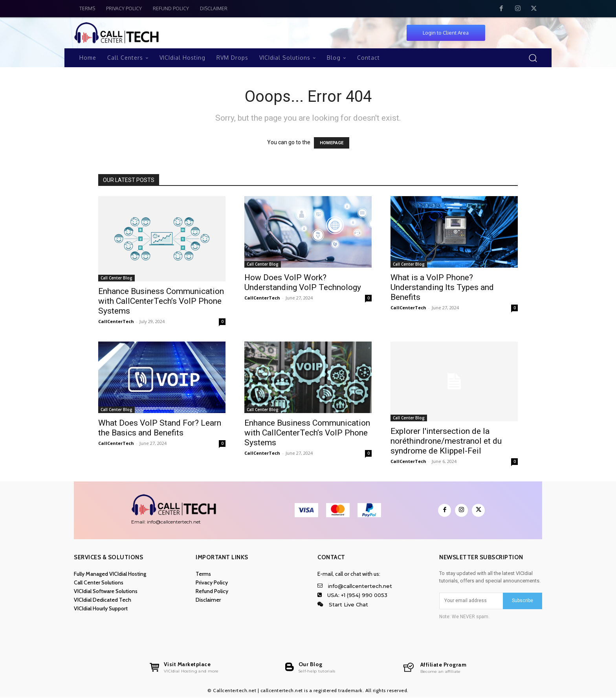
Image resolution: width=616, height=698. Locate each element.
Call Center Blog (116, 278)
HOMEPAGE (332, 143)
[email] (471, 601)
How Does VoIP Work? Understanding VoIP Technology (303, 282)
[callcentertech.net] (434, 668)
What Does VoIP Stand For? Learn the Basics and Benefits (160, 428)
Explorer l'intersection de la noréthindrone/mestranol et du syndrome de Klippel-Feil (446, 441)
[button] (533, 58)
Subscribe (522, 601)
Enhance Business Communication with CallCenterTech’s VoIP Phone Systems (161, 301)
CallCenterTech (116, 321)
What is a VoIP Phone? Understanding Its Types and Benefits (442, 287)
